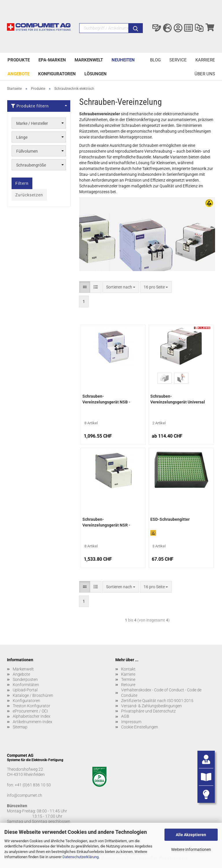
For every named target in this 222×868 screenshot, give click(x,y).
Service (178, 60)
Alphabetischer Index (32, 716)
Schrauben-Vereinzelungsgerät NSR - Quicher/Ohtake (106, 523)
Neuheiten (123, 60)
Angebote (18, 74)
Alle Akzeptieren (191, 835)
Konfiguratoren (57, 74)
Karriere (205, 60)
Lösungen (96, 74)
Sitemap (20, 727)
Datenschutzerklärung (81, 857)
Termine (128, 679)
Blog (155, 60)
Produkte (19, 60)
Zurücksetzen (29, 195)
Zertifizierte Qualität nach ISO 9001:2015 (157, 701)
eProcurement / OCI (30, 711)
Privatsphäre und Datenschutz (148, 711)
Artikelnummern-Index (33, 722)
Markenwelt (89, 60)
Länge (22, 137)
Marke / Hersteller (32, 123)
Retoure (128, 685)
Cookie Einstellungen (140, 727)
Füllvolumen (27, 151)
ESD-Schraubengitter (170, 519)
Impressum (131, 722)
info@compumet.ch (25, 795)
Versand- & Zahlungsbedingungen (151, 706)
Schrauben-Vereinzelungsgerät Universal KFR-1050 (178, 400)
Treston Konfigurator (32, 706)
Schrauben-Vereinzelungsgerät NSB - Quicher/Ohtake (106, 400)
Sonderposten (25, 679)
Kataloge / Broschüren (33, 695)
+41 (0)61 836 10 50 (33, 785)
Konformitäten (26, 685)
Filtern (22, 183)
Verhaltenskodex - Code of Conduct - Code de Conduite (161, 692)
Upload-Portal (25, 690)
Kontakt (128, 669)
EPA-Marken (52, 60)
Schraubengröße (31, 165)
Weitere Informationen (191, 849)
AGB (125, 716)
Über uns (205, 74)
